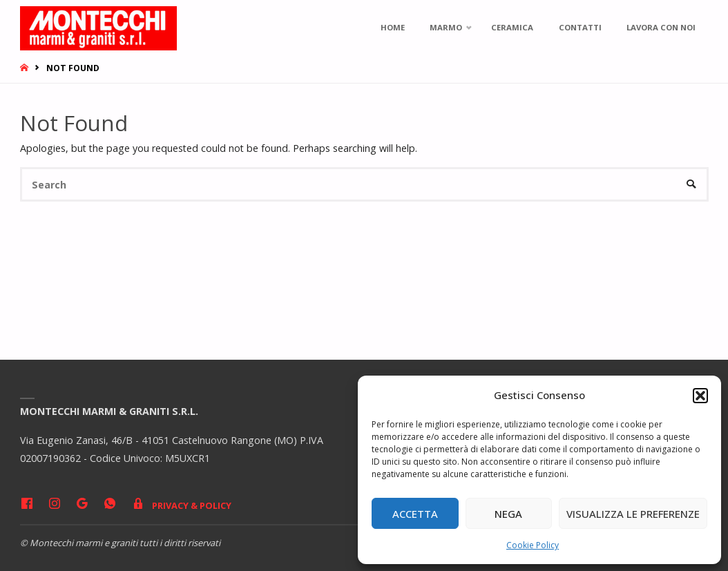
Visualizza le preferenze (633, 514)
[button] (700, 396)
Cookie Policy (533, 545)
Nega (508, 514)
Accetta (415, 514)
